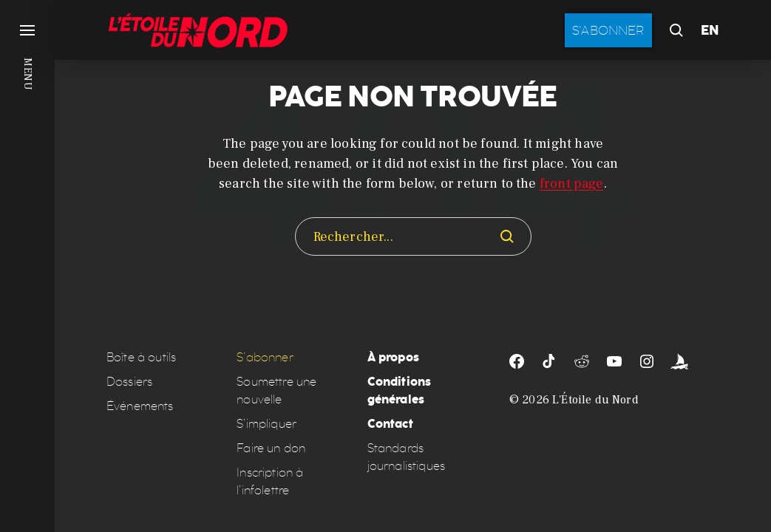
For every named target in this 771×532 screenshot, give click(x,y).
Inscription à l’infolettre (270, 481)
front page (572, 184)
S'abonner (608, 30)
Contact (390, 424)
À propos (393, 357)
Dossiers (129, 382)
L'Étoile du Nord (595, 400)
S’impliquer (266, 424)
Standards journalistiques (406, 457)
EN (710, 30)
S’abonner (265, 357)
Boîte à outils (141, 357)
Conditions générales (400, 391)
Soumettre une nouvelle (276, 391)
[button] (27, 266)
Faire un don (271, 448)
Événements (140, 406)
